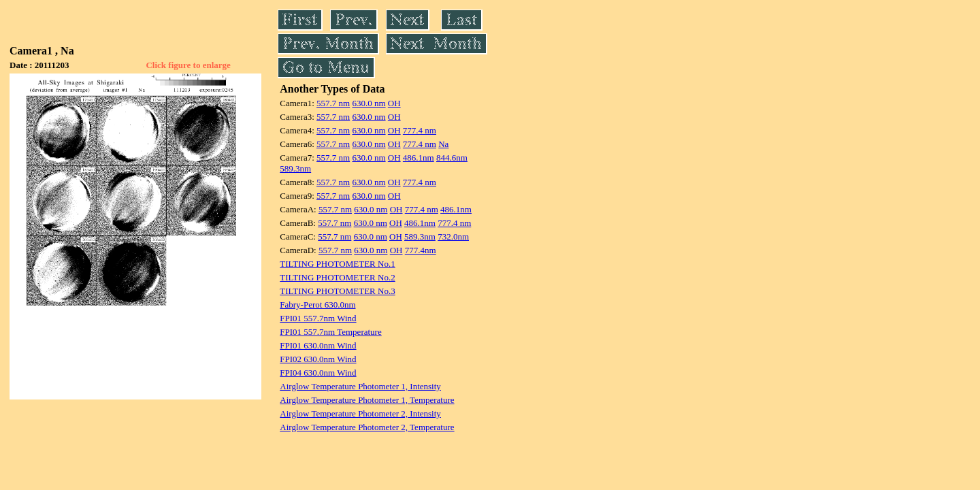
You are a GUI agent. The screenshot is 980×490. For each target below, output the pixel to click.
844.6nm (452, 158)
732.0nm (453, 236)
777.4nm (421, 250)
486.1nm (419, 158)
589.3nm (295, 168)
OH (394, 103)
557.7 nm (333, 103)
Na (443, 144)
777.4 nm (420, 130)
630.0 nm (369, 103)
